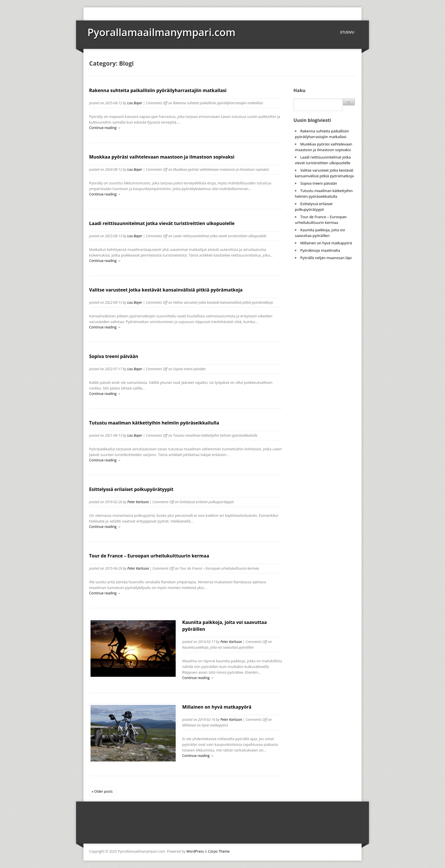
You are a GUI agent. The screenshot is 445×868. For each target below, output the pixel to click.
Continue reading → (105, 128)
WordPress (195, 851)
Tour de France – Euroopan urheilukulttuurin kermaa (149, 556)
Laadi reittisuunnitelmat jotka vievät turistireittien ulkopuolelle (162, 223)
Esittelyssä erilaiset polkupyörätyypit (131, 489)
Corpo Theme (219, 851)
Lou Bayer (135, 103)
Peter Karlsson (138, 502)
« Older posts (102, 791)
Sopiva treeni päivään (114, 356)
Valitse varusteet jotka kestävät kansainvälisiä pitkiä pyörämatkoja (166, 290)
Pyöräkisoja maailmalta (320, 250)
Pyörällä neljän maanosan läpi (326, 258)
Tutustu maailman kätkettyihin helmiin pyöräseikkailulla (154, 423)
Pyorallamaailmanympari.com (161, 32)
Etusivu (347, 32)
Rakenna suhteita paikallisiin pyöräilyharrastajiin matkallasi (158, 90)
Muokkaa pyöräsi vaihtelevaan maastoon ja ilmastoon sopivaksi (162, 157)
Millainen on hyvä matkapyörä (217, 707)
